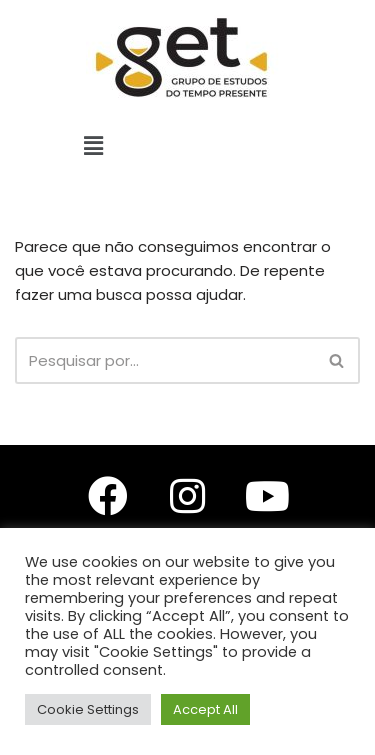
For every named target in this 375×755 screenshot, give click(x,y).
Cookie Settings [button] (88, 709)
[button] (94, 146)
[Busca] (165, 360)
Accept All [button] (205, 709)
